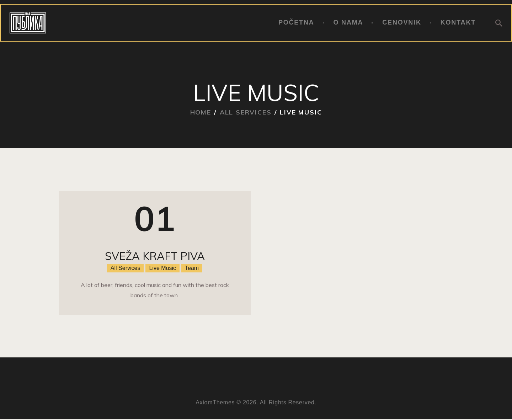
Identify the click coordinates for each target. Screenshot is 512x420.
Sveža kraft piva (155, 256)
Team (192, 268)
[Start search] (499, 23)
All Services (246, 112)
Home (201, 112)
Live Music (162, 268)
